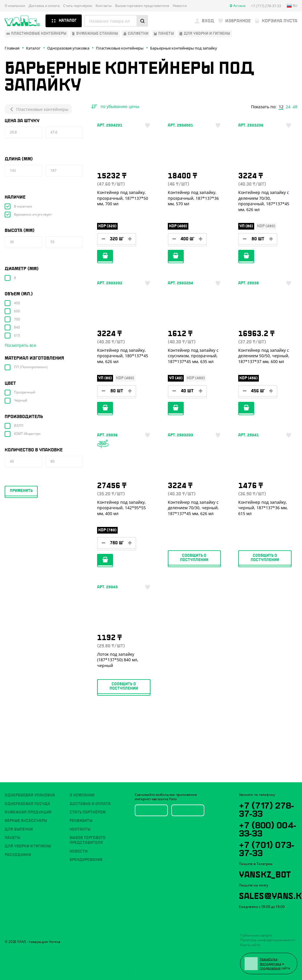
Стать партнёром (78, 6)
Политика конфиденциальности (268, 940)
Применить (21, 491)
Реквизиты (81, 821)
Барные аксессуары (26, 821)
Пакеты (12, 838)
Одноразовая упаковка (30, 795)
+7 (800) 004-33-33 (267, 828)
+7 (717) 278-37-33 (266, 809)
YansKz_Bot (265, 873)
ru (292, 6)
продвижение (270, 968)
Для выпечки (19, 829)
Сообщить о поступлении (194, 558)
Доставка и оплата (44, 6)
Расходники (18, 855)
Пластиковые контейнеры (38, 109)
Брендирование (86, 860)
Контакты (104, 6)
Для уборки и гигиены (28, 846)
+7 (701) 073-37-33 (266, 848)
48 (295, 107)
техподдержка (271, 964)
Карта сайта (250, 945)
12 (281, 107)
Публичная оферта (256, 935)
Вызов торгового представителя (142, 6)
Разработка (269, 959)
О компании (15, 6)
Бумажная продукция (28, 812)
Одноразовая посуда (27, 804)
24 (288, 107)
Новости (180, 6)
